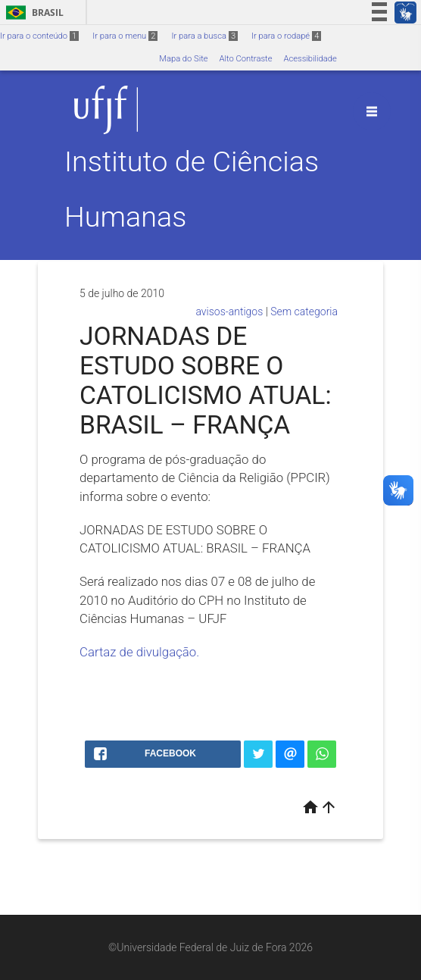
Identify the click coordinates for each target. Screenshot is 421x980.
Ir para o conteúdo (39, 36)
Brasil (32, 13)
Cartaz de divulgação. (139, 652)
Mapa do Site (183, 59)
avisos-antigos (229, 312)
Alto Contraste (246, 59)
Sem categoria (304, 312)
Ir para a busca (204, 36)
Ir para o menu (125, 36)
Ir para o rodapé (286, 36)
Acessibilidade (310, 59)
